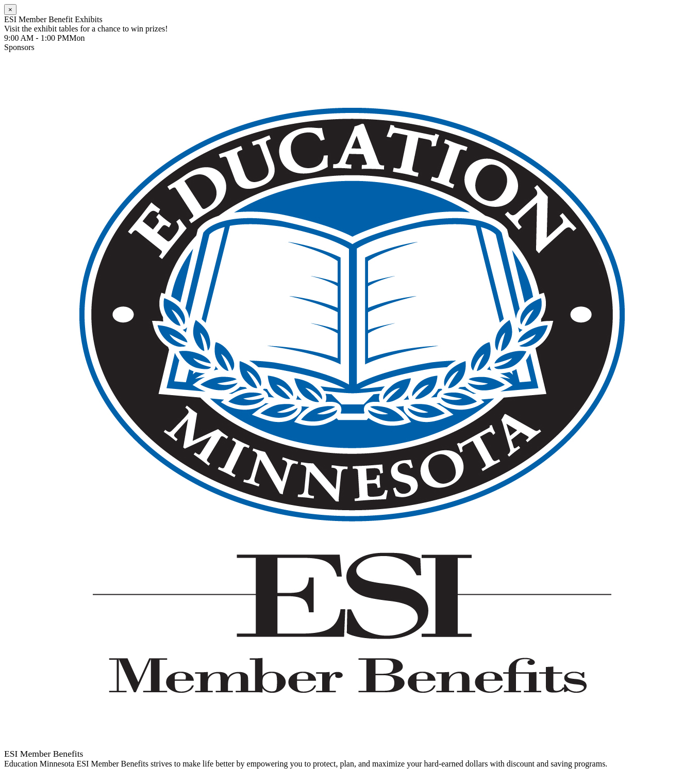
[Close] (10, 10)
